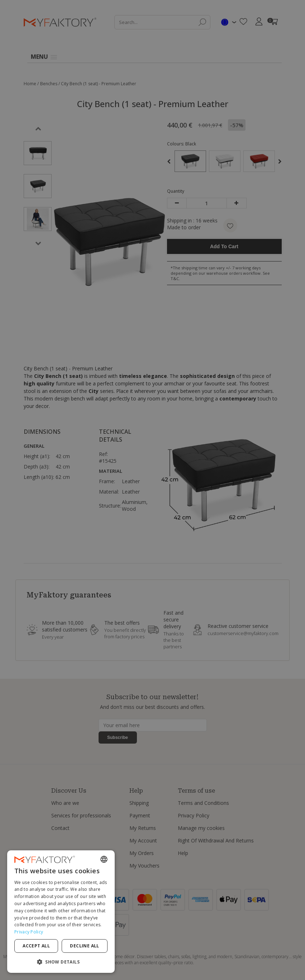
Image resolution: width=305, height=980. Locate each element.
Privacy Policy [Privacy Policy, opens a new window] (29, 932)
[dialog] (61, 912)
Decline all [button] (84, 946)
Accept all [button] (36, 946)
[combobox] (104, 859)
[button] (61, 962)
